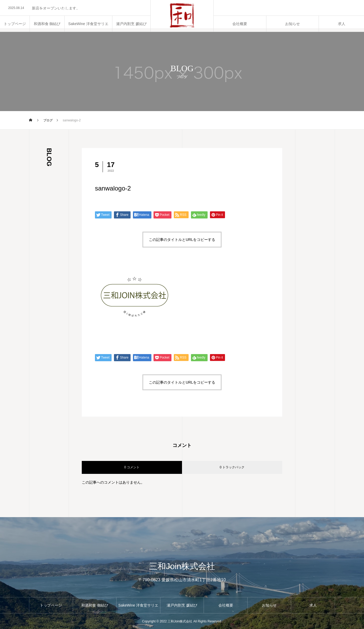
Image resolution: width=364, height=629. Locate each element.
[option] (75, 8)
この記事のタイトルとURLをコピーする (182, 240)
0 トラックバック (232, 467)
